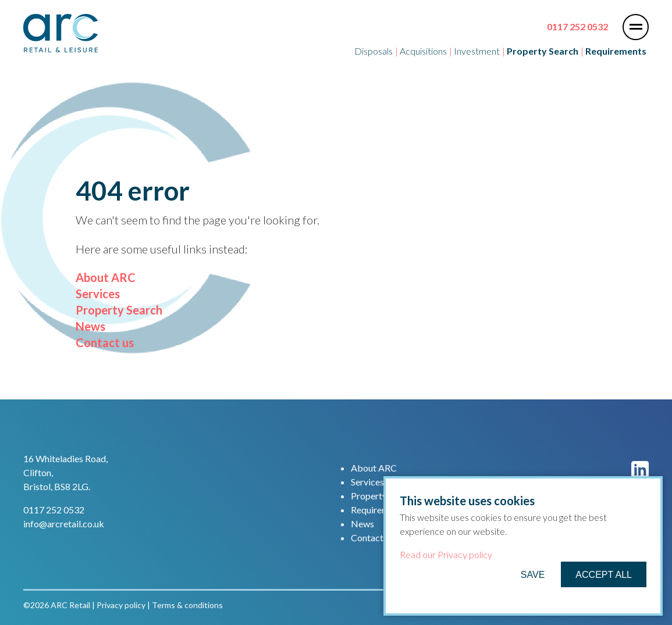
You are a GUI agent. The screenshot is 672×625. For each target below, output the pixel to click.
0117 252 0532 (577, 26)
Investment (477, 51)
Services (98, 294)
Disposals (374, 51)
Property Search (119, 310)
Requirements (378, 510)
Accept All (604, 575)
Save (533, 575)
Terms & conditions (187, 605)
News (90, 326)
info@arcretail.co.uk (64, 524)
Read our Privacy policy (446, 554)
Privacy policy (121, 605)
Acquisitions (423, 51)
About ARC (106, 277)
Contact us (105, 342)
